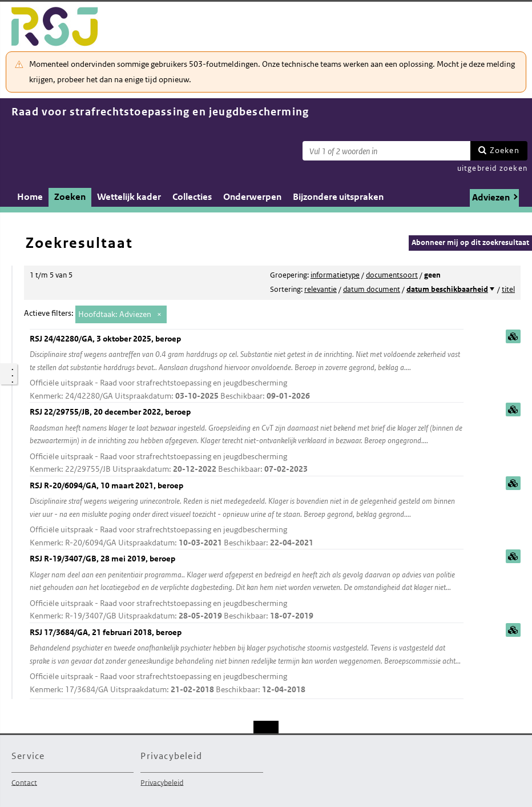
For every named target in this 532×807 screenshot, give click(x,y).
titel (508, 289)
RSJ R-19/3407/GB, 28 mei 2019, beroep (247, 588)
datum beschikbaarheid (447, 289)
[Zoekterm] (386, 151)
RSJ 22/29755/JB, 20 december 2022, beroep (247, 441)
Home (30, 197)
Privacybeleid (162, 782)
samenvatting (513, 336)
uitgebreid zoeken (492, 168)
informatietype (335, 275)
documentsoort (392, 275)
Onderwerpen (252, 197)
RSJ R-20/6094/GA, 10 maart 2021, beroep (247, 515)
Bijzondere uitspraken (338, 197)
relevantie (321, 289)
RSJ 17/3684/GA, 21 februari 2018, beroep (247, 662)
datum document (372, 289)
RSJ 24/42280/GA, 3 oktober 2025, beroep (247, 368)
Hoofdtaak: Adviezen (115, 314)
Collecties (192, 197)
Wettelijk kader (129, 197)
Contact (24, 782)
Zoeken (505, 150)
